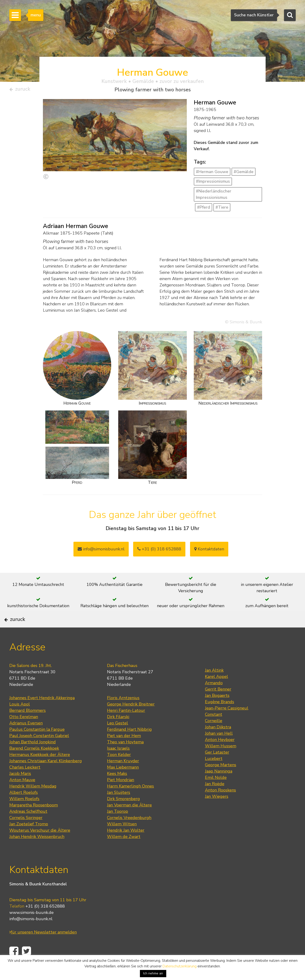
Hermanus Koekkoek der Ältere (40, 768)
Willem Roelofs (24, 813)
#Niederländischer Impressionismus (214, 196)
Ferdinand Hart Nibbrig (129, 743)
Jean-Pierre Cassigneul (227, 722)
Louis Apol (20, 718)
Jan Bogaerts (217, 709)
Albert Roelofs (24, 806)
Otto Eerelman (24, 731)
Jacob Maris (20, 787)
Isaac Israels (118, 762)
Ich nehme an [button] (153, 973)
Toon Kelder (119, 768)
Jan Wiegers (217, 810)
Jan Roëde (215, 798)
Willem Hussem (221, 760)
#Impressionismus (213, 183)
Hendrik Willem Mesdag (33, 800)
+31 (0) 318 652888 (159, 551)
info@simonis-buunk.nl (31, 933)
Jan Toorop (118, 825)
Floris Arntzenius (123, 712)
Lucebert (214, 772)
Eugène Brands (220, 716)
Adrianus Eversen (26, 737)
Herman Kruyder (123, 775)
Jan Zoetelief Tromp (29, 838)
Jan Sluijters (119, 806)
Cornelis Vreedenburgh (129, 831)
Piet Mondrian (121, 794)
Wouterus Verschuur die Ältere (40, 844)
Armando (214, 697)
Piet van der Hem (124, 749)
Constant (214, 728)
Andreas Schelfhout (28, 825)
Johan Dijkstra (218, 741)
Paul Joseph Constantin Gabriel (39, 749)
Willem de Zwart (124, 850)
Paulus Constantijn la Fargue (37, 743)
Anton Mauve (22, 794)
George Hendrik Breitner (131, 718)
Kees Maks (117, 787)
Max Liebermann (123, 781)
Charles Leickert (25, 781)
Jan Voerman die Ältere (129, 819)
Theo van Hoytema (125, 756)
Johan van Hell (219, 747)
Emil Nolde (216, 791)
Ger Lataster (217, 766)
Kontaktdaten (209, 551)
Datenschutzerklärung (180, 966)
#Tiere (222, 209)
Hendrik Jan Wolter (126, 844)
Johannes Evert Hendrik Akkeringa (42, 712)
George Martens (221, 779)
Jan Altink (214, 684)
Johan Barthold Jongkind (33, 756)
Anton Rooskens (220, 804)
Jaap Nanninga (219, 785)
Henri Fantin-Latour (126, 724)
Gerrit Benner (218, 703)
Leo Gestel (118, 737)
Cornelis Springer (26, 831)
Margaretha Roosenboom (34, 819)
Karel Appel (217, 690)
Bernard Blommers (28, 724)
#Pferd (204, 209)
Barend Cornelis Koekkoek (34, 762)
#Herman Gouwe (212, 174)
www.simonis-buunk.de (31, 927)
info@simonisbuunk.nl (101, 551)
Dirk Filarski (118, 731)
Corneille (214, 734)
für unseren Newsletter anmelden (43, 946)
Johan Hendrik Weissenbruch (37, 850)
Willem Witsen (122, 838)
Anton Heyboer (220, 753)
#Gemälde (244, 174)
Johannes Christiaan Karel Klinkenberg (46, 775)
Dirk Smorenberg (123, 813)
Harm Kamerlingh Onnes (130, 800)
